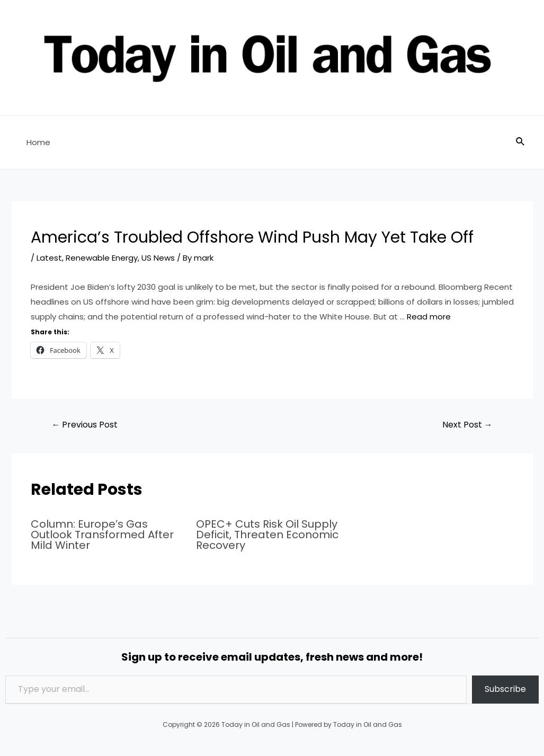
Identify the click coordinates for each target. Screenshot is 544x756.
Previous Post (84, 425)
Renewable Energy (102, 258)
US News (158, 258)
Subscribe (505, 689)
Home (38, 142)
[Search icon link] (521, 143)
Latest (49, 258)
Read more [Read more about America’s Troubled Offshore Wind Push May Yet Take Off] (429, 317)
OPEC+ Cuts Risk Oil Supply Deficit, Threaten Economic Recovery (267, 535)
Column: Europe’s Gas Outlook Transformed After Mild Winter (102, 535)
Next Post (467, 425)
